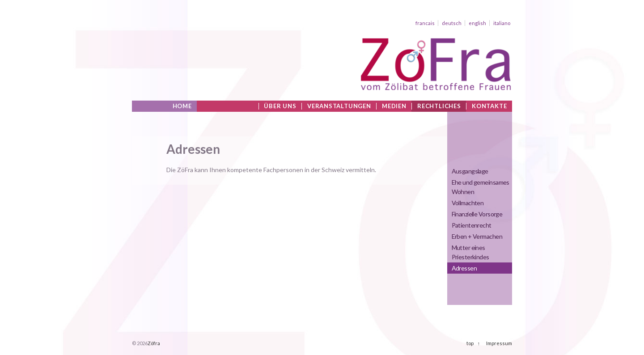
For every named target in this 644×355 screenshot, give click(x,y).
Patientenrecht (472, 225)
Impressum (499, 343)
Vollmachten (468, 203)
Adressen (464, 268)
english (477, 23)
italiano (502, 23)
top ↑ (473, 343)
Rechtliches (439, 106)
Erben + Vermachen (477, 236)
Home (182, 106)
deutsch (452, 23)
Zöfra (154, 343)
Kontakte (489, 106)
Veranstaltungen (339, 106)
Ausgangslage (470, 171)
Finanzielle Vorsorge (477, 214)
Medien (394, 106)
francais (425, 23)
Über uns (280, 106)
